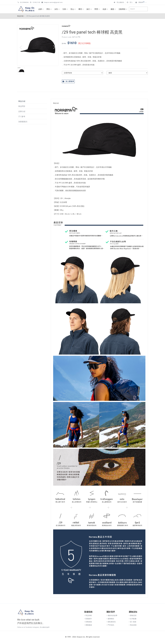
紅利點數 (133, 619)
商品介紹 (22, 101)
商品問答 (22, 106)
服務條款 (110, 619)
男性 (49, 9)
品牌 (41, 9)
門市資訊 (110, 625)
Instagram (36, 627)
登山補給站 (119, 2)
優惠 (113, 9)
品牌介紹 (22, 111)
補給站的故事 (112, 615)
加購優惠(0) (23, 122)
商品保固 (133, 625)
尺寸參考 (22, 117)
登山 (73, 9)
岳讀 (105, 9)
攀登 (81, 9)
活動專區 (123, 9)
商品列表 (20, 16)
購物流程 (133, 615)
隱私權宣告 (111, 622)
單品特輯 (88, 615)
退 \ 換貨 (133, 622)
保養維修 (88, 622)
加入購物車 (68, 81)
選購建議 (88, 625)
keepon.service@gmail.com (52, 2)
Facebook (29, 627)
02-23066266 (23, 2)
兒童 (65, 9)
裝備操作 (88, 619)
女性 (57, 9)
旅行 (89, 9)
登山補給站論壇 (45, 627)
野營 (97, 9)
